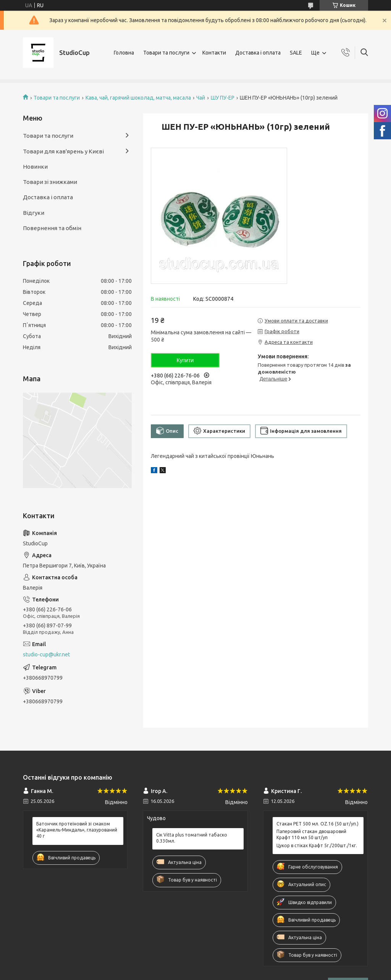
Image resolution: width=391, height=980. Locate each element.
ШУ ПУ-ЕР (223, 98)
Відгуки (34, 213)
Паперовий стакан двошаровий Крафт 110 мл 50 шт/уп (311, 834)
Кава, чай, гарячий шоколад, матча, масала (138, 98)
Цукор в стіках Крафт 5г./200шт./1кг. (317, 845)
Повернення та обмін (52, 228)
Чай (201, 98)
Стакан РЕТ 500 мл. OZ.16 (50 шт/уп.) (317, 824)
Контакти (214, 53)
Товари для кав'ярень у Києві (63, 151)
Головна (124, 53)
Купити (185, 360)
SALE (296, 53)
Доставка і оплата (258, 53)
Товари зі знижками (50, 182)
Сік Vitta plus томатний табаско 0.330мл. (192, 838)
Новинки (35, 167)
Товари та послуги (166, 53)
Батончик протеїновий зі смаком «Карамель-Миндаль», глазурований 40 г (77, 830)
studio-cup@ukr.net (46, 654)
